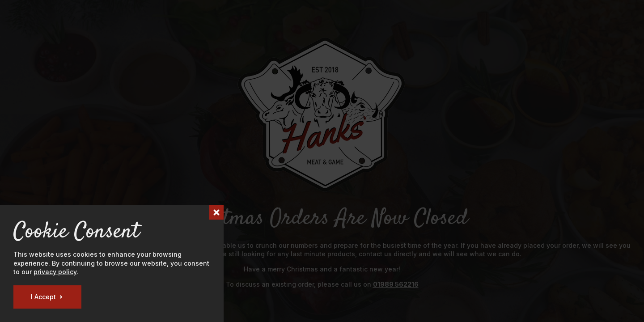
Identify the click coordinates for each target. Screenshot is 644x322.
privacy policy (55, 272)
